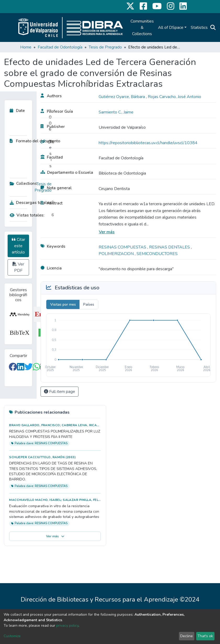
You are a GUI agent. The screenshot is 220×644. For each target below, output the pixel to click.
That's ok (205, 636)
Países (89, 304)
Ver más (107, 232)
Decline (187, 636)
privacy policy (67, 626)
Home (26, 47)
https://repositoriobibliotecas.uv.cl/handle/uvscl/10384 (148, 143)
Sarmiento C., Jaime (116, 112)
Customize (12, 636)
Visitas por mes (63, 304)
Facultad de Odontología (60, 47)
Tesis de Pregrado (105, 47)
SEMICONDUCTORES (157, 254)
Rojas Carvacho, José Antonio (174, 97)
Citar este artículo (18, 246)
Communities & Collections (142, 28)
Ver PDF (18, 267)
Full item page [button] (60, 392)
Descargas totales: (29, 203)
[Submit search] (213, 28)
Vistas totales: (27, 215)
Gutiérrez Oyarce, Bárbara (122, 97)
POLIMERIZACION (117, 254)
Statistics (199, 28)
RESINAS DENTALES (170, 247)
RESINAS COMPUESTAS (123, 247)
